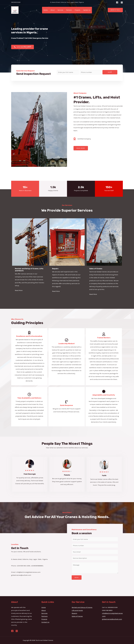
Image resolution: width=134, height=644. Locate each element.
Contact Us (87, 10)
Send (110, 72)
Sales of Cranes (77, 616)
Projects (77, 10)
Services (60, 10)
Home (46, 10)
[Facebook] (117, 2)
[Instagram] (122, 2)
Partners (69, 10)
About (53, 10)
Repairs (74, 613)
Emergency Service (40, 38)
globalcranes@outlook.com (112, 619)
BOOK (77, 577)
